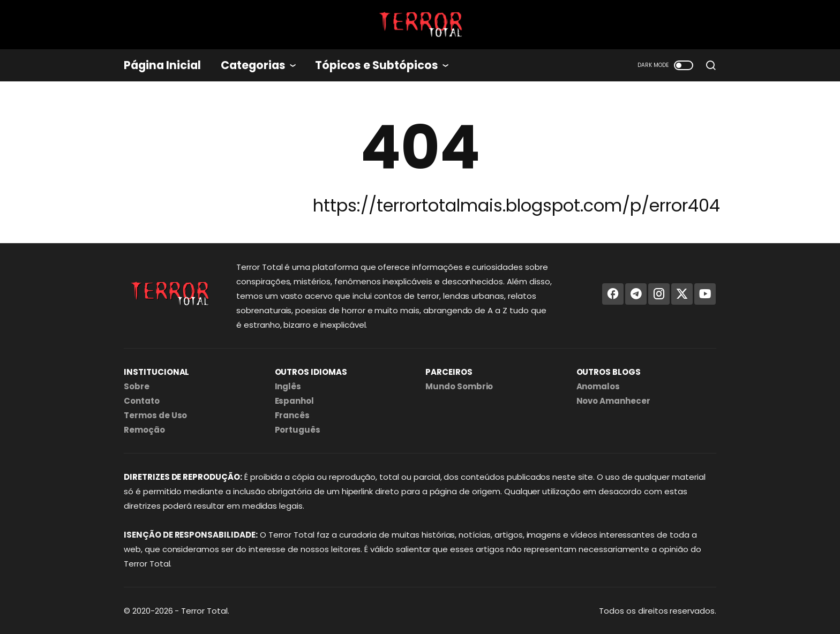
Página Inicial (162, 65)
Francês (292, 415)
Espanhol (295, 401)
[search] (711, 65)
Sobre (137, 386)
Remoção (144, 430)
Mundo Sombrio (459, 386)
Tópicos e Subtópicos (377, 65)
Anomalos (598, 386)
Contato (142, 401)
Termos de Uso (155, 415)
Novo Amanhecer (613, 401)
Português (298, 430)
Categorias (253, 65)
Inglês (288, 386)
